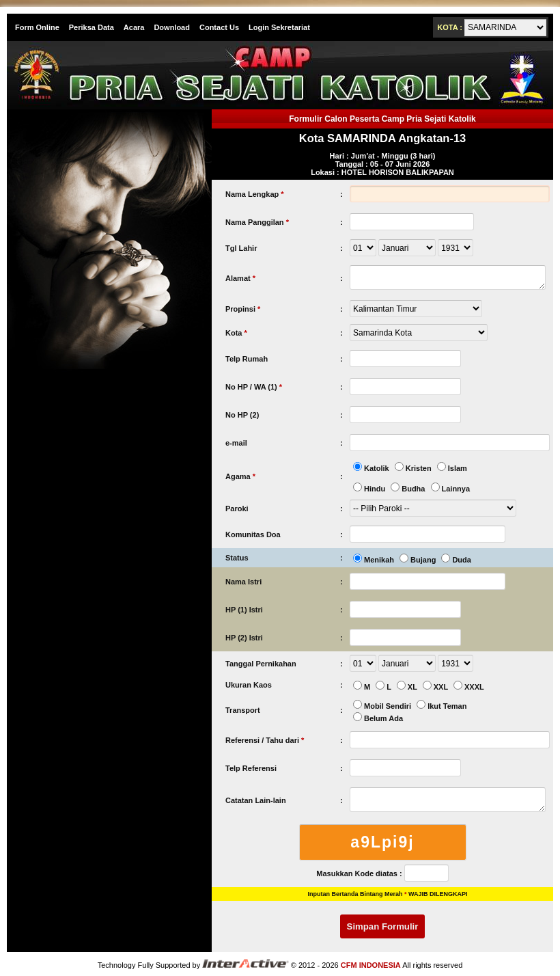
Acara (134, 27)
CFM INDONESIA (371, 965)
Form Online (37, 27)
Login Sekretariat (279, 27)
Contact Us (219, 27)
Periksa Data (92, 27)
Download (172, 27)
